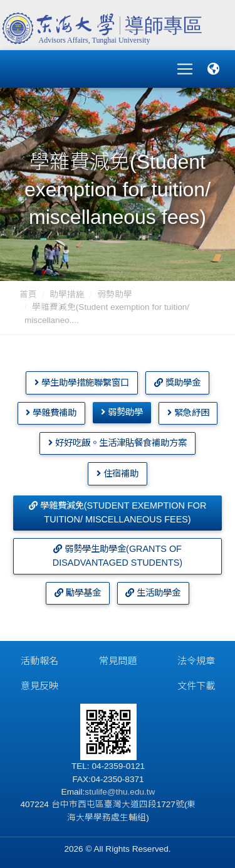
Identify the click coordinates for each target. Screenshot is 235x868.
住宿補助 (118, 474)
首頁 (28, 294)
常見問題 (118, 661)
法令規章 (196, 661)
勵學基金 (78, 593)
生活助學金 (153, 593)
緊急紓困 (188, 413)
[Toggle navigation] (185, 69)
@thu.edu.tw (131, 792)
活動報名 (39, 661)
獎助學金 (177, 383)
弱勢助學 (115, 294)
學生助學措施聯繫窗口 (82, 383)
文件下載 (196, 686)
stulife (96, 792)
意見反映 (39, 686)
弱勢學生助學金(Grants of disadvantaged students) (118, 556)
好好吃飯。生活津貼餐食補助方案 (118, 443)
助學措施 (67, 294)
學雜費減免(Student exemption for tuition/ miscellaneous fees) (118, 512)
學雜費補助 (51, 413)
